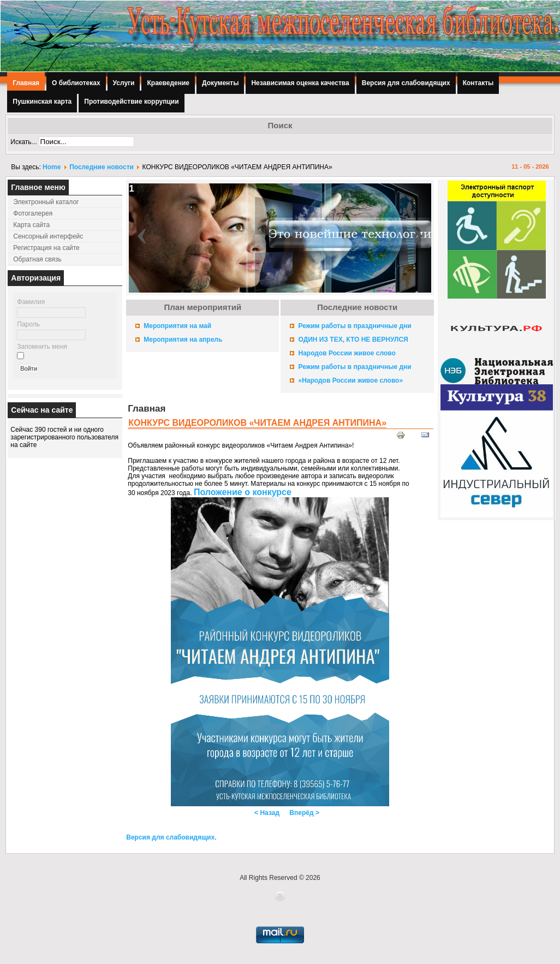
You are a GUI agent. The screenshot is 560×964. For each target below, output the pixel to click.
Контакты (478, 83)
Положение (243, 492)
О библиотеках (76, 83)
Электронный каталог (46, 202)
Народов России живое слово (347, 353)
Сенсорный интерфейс (48, 236)
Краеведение (168, 83)
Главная (26, 83)
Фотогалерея (33, 213)
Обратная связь (37, 259)
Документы (220, 83)
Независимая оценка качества (300, 83)
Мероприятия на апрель (183, 340)
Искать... (23, 142)
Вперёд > (304, 813)
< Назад (267, 813)
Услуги (124, 83)
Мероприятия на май (177, 326)
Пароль (28, 324)
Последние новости (102, 167)
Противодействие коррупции (131, 102)
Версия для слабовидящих (406, 83)
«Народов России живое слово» (350, 380)
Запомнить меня (42, 347)
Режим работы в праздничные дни (355, 326)
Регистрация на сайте (46, 248)
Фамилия (31, 302)
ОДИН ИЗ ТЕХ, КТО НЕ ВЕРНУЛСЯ (353, 340)
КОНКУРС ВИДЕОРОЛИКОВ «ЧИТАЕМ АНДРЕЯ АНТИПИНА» (257, 423)
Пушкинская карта (42, 102)
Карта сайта (31, 225)
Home (52, 167)
